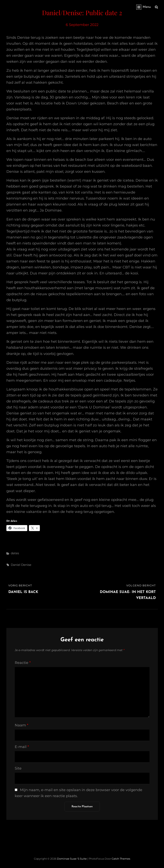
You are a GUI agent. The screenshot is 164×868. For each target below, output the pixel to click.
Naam (22, 725)
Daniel (16, 565)
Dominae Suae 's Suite (72, 859)
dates (15, 553)
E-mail (22, 747)
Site (18, 768)
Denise (26, 565)
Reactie (23, 663)
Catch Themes (121, 859)
